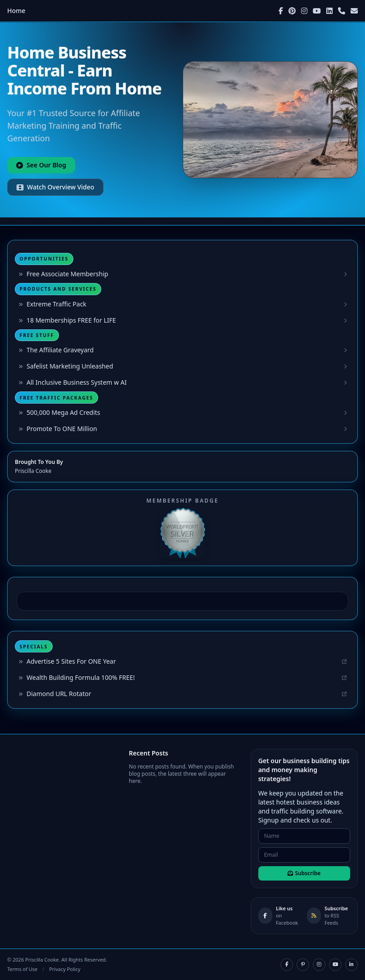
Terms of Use (22, 969)
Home (16, 11)
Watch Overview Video (55, 187)
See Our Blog (41, 165)
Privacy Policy (65, 969)
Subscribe (304, 873)
